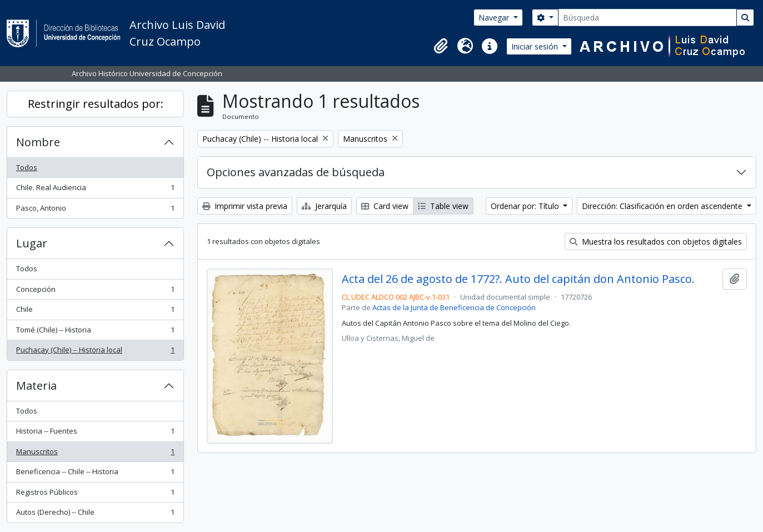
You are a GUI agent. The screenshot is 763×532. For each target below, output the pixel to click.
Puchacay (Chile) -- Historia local (95, 352)
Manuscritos (95, 454)
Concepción (95, 292)
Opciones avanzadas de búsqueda (296, 172)
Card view (385, 206)
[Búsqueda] (647, 18)
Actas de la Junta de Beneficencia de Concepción (454, 307)
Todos (27, 167)
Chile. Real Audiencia (95, 190)
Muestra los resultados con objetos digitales (656, 242)
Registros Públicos (95, 494)
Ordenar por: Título (526, 206)
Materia (36, 386)
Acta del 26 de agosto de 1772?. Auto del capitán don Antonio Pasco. (518, 279)
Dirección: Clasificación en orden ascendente (663, 206)
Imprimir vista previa (245, 206)
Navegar (495, 18)
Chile (95, 312)
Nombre (38, 142)
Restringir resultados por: (96, 104)
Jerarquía (324, 206)
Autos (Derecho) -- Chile (95, 514)
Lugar (32, 243)
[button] (441, 46)
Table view (443, 206)
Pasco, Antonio (95, 210)
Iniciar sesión (536, 46)
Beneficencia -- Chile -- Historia (95, 474)
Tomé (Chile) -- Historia (95, 332)
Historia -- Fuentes (95, 433)
